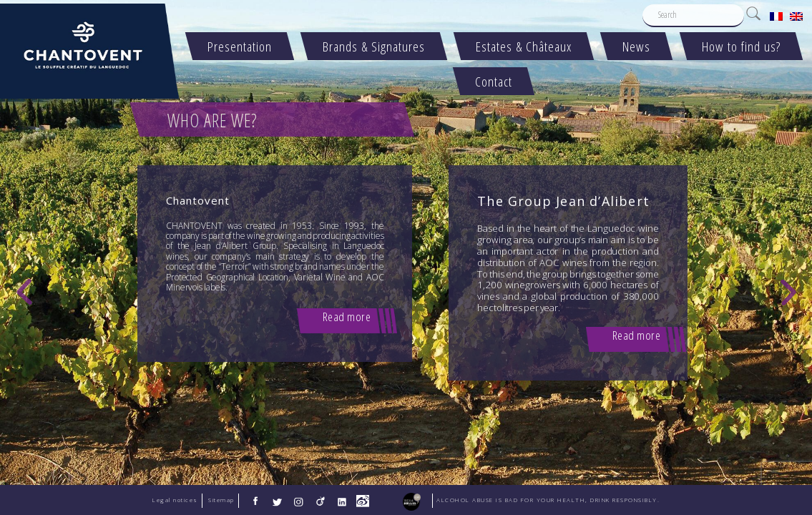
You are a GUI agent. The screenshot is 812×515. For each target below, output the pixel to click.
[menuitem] (776, 16)
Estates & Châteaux (524, 46)
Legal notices (175, 500)
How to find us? (741, 46)
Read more (347, 317)
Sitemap (221, 500)
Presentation (240, 46)
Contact (494, 81)
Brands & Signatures (375, 46)
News (637, 46)
